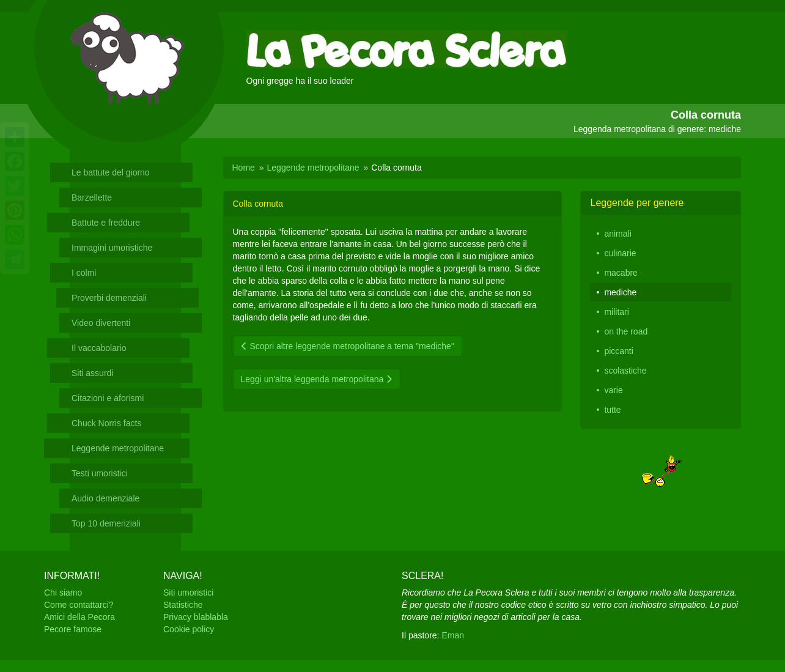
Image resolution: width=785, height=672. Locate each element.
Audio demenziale (105, 498)
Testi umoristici (100, 473)
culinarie (620, 253)
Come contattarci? (79, 605)
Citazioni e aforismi (108, 398)
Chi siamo (63, 593)
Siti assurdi (92, 373)
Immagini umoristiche (112, 248)
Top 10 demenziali (106, 523)
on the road (626, 331)
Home (244, 168)
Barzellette (92, 198)
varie (613, 390)
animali (617, 234)
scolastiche (625, 371)
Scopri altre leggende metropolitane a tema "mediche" (348, 346)
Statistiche (183, 605)
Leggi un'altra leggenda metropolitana (317, 379)
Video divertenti (101, 323)
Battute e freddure (106, 223)
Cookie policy (189, 629)
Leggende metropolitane (118, 448)
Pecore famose (73, 629)
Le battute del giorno (111, 172)
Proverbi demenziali (109, 298)
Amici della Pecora (79, 617)
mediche (620, 292)
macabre (621, 273)
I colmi (84, 273)
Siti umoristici (188, 593)
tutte (612, 410)
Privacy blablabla (196, 617)
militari (616, 312)
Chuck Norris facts (106, 423)
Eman (453, 635)
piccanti (618, 351)
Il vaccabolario (99, 348)
